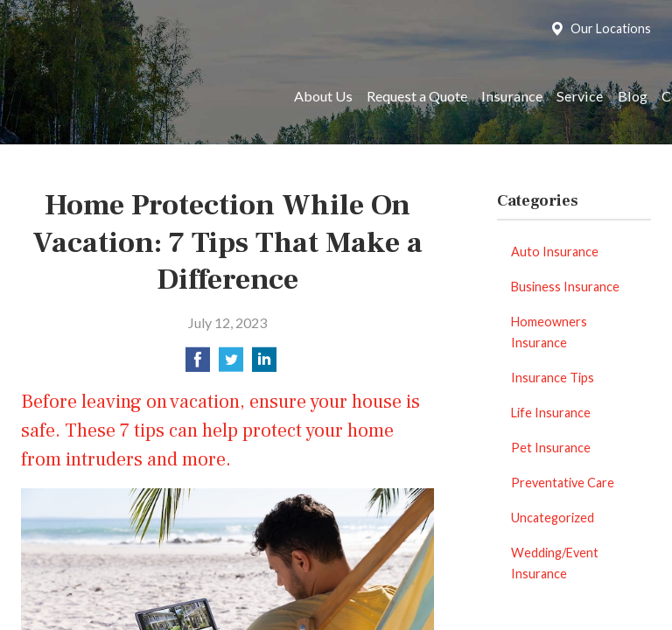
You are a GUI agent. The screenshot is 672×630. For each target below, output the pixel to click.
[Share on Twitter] (231, 364)
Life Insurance (551, 413)
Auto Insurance (555, 252)
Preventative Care (563, 483)
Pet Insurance (551, 448)
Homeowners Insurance (549, 332)
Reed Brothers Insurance (141, 97)
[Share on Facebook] (198, 364)
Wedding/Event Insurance (555, 563)
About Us (323, 96)
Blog (633, 96)
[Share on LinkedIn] (264, 364)
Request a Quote (417, 96)
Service (580, 96)
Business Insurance (565, 287)
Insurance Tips (553, 378)
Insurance (512, 96)
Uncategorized (553, 518)
